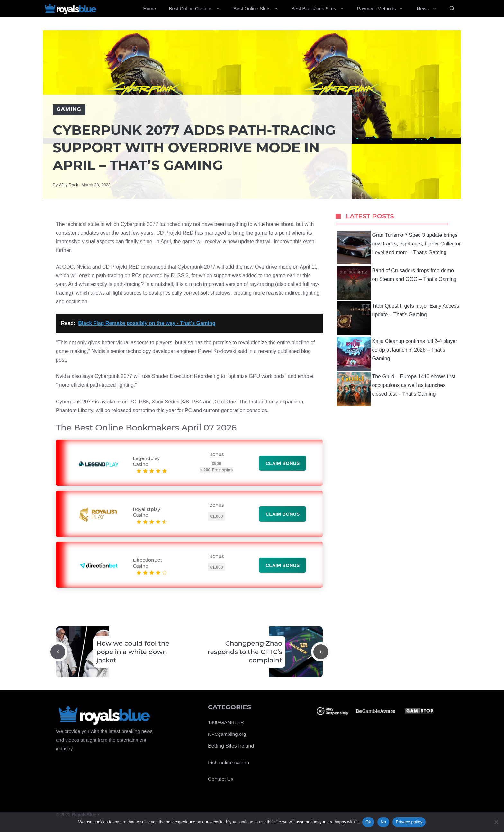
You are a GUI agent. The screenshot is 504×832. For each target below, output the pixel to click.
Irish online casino (229, 763)
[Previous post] (58, 652)
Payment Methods (384, 9)
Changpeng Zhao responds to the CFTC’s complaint (245, 652)
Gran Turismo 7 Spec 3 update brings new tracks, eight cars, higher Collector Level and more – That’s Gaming (399, 248)
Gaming (69, 109)
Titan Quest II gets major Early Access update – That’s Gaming (398, 318)
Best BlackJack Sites (321, 9)
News (430, 9)
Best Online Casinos (198, 9)
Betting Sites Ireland (231, 746)
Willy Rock (69, 185)
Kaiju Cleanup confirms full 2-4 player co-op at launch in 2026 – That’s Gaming (397, 354)
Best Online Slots (259, 9)
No (383, 822)
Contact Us (221, 779)
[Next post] (321, 652)
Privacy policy (409, 822)
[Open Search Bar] (452, 9)
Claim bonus (283, 463)
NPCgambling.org (227, 734)
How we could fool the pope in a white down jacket (133, 652)
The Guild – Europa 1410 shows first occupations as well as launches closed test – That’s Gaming (396, 389)
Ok (368, 822)
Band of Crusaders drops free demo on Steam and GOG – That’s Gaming (397, 283)
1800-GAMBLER (226, 722)
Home (149, 9)
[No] (496, 822)
